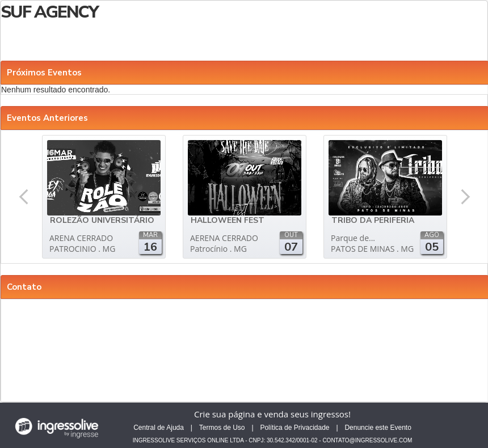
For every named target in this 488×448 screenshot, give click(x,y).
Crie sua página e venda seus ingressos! (272, 414)
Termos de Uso (222, 428)
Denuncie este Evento (378, 428)
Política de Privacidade (295, 428)
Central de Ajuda (159, 428)
